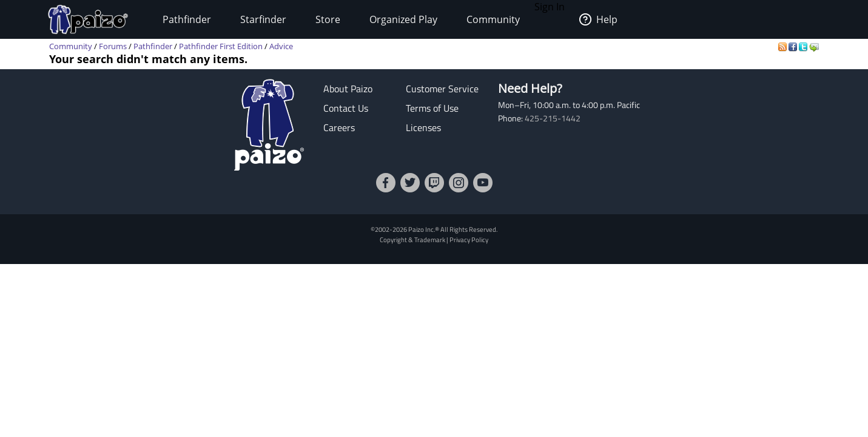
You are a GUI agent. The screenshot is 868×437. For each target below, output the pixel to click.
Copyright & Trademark (412, 239)
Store (328, 19)
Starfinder (263, 19)
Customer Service (442, 89)
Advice (281, 46)
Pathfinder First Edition (221, 46)
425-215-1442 (553, 118)
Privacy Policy (469, 239)
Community (493, 19)
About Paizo (348, 89)
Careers (339, 127)
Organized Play (403, 19)
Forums (113, 46)
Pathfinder (187, 19)
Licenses (423, 127)
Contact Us (346, 108)
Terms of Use (432, 108)
